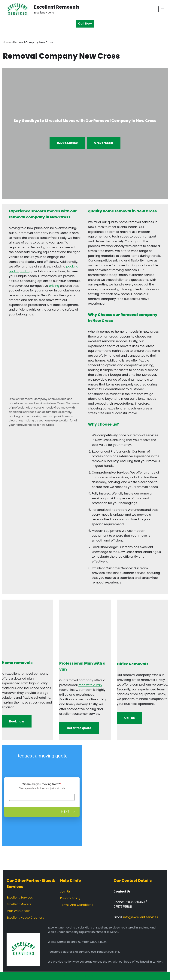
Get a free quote (79, 728)
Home (7, 42)
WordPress (99, 976)
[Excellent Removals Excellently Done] (41, 9)
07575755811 (104, 143)
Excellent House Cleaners (25, 918)
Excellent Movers (19, 904)
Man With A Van (18, 911)
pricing (54, 286)
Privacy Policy (70, 898)
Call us (129, 718)
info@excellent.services (141, 917)
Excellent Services (20, 897)
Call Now (85, 24)
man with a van (90, 685)
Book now (17, 721)
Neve (67, 976)
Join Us (65, 891)
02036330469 (67, 143)
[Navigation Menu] (163, 9)
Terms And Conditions (77, 905)
